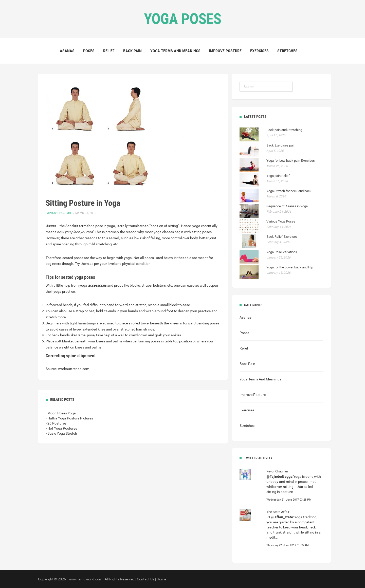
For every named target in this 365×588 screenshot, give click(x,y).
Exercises (259, 51)
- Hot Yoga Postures (61, 428)
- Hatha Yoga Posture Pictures (69, 418)
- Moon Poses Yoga (61, 413)
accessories (97, 285)
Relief (109, 51)
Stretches (287, 51)
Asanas (67, 51)
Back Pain (132, 51)
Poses (89, 51)
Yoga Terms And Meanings (175, 51)
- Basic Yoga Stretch (61, 433)
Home (161, 579)
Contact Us (146, 579)
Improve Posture (225, 51)
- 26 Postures (56, 423)
